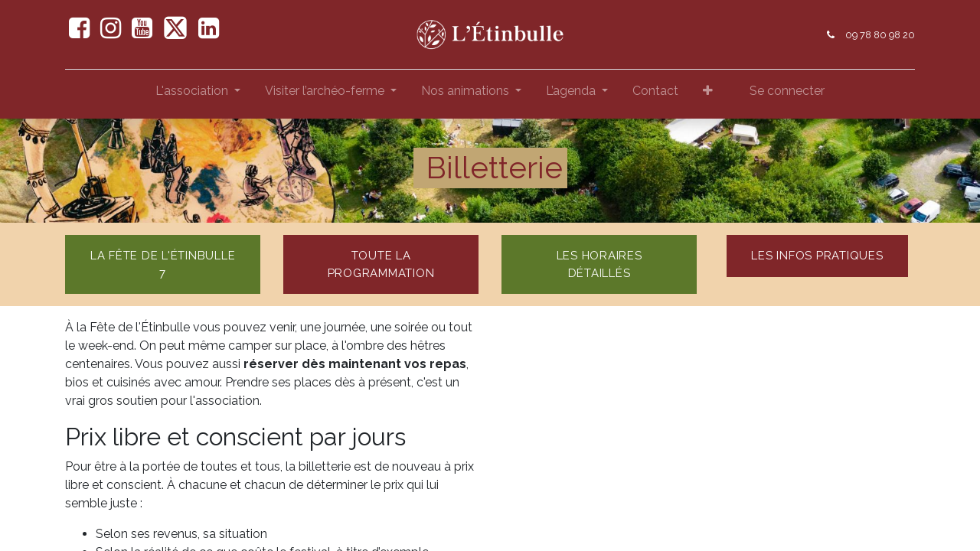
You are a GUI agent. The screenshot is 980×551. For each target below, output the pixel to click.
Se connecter (787, 91)
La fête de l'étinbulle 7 (163, 264)
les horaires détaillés (599, 264)
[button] (708, 94)
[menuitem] (655, 94)
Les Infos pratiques (817, 256)
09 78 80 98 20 (880, 35)
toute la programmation (381, 264)
